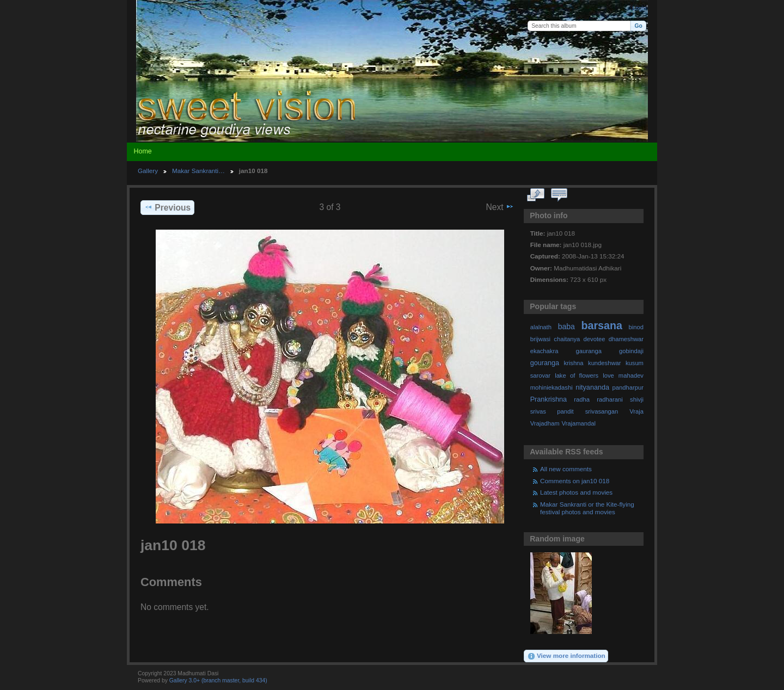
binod (636, 327)
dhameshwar (626, 339)
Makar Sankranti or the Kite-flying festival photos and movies (587, 508)
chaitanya (567, 339)
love (608, 375)
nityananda (592, 387)
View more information (566, 656)
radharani (610, 399)
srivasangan (602, 411)
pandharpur (628, 387)
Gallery (148, 171)
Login (639, 8)
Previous (167, 207)
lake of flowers (577, 375)
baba (566, 326)
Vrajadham (545, 423)
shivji (637, 399)
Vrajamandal (578, 423)
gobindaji (631, 351)
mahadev (631, 375)
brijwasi (540, 339)
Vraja (636, 411)
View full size (536, 195)
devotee (595, 339)
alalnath (541, 327)
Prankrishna (549, 399)
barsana (602, 325)
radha (582, 399)
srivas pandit (552, 411)
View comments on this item (559, 195)
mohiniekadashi (552, 387)
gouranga (545, 363)
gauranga (589, 351)
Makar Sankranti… (198, 171)
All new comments (566, 469)
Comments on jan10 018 (575, 481)
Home (142, 151)
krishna (573, 363)
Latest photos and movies (576, 492)
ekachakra (544, 351)
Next (500, 207)
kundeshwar (605, 363)
